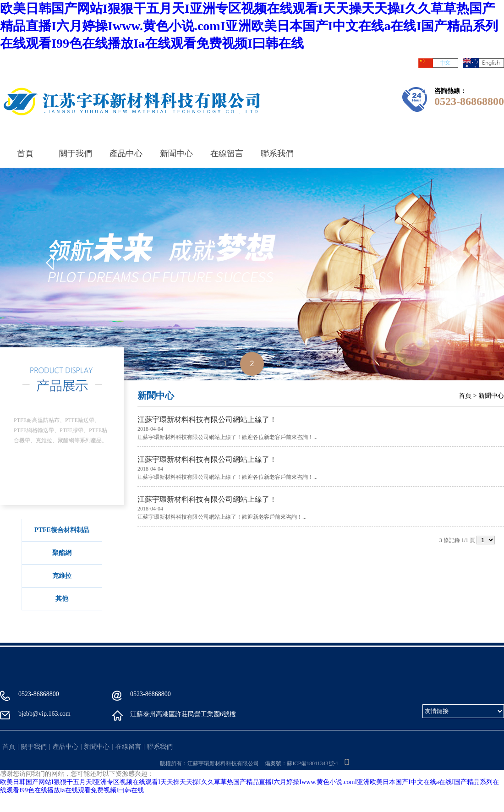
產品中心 (126, 154)
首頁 (25, 154)
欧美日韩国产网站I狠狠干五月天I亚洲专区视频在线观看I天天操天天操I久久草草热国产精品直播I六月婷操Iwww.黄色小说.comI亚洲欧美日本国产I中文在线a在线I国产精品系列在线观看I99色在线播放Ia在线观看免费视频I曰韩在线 (249, 26)
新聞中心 (176, 154)
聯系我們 (277, 154)
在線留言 (227, 154)
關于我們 (76, 154)
